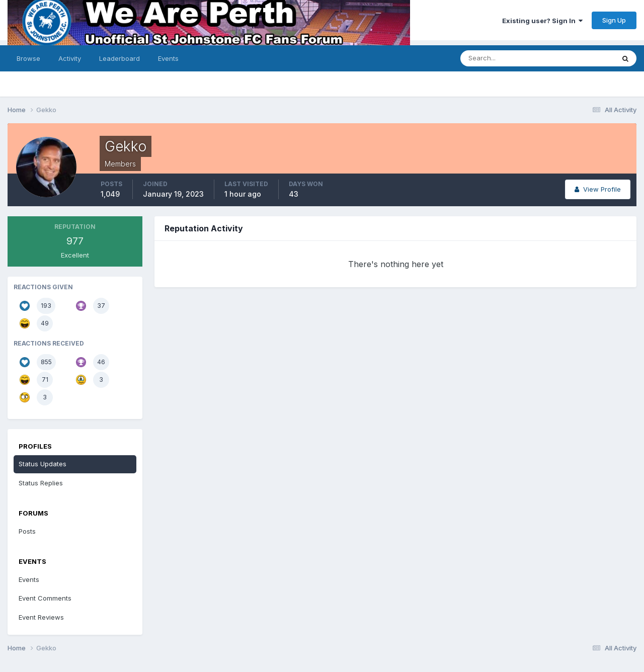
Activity (70, 58)
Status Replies (41, 483)
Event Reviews (41, 617)
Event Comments (45, 598)
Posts (27, 531)
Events (168, 58)
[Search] (528, 58)
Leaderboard (119, 58)
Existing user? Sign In (542, 21)
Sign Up (614, 20)
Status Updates (43, 464)
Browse (28, 58)
